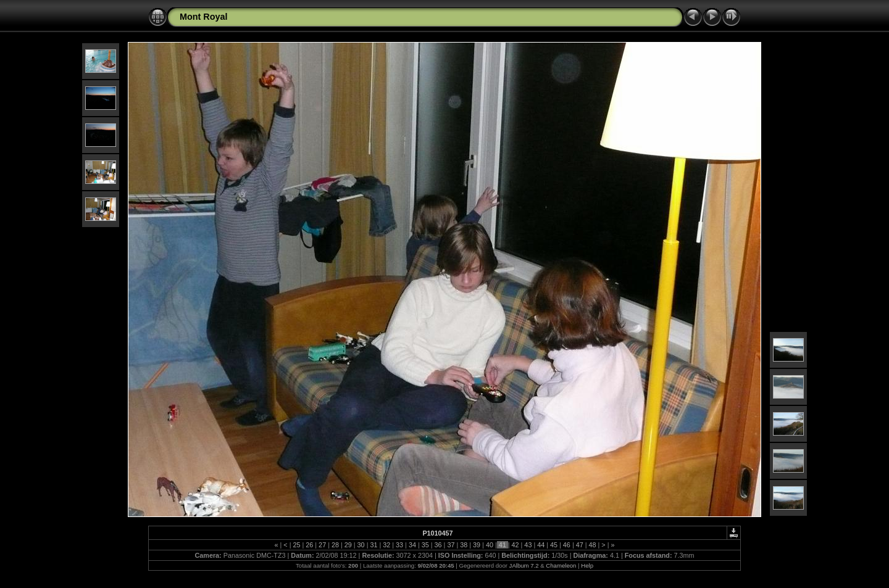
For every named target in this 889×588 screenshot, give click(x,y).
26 (309, 545)
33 (399, 545)
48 (593, 545)
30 (361, 545)
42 (515, 545)
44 (541, 545)
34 (412, 545)
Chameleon (561, 565)
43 (528, 545)
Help (587, 565)
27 (322, 545)
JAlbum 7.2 (524, 565)
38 (464, 545)
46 (567, 545)
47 (580, 545)
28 (335, 545)
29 (348, 545)
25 (296, 545)
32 (386, 545)
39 (477, 545)
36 (438, 545)
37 (451, 545)
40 (490, 545)
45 (554, 545)
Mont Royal (204, 17)
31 (374, 545)
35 (425, 545)
